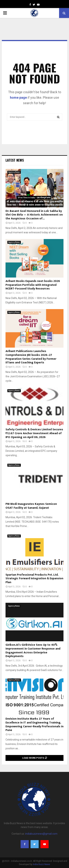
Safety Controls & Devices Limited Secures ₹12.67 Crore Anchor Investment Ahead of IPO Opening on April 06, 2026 (34, 433)
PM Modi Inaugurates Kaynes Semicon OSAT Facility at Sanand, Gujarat (31, 506)
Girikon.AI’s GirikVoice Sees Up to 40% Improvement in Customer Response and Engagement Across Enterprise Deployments (33, 651)
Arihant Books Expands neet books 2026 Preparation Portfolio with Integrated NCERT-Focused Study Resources (33, 285)
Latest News (15, 160)
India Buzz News (41, 864)
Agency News (14, 172)
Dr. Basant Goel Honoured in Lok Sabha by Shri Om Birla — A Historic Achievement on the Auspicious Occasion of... (34, 215)
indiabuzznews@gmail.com (41, 834)
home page (18, 97)
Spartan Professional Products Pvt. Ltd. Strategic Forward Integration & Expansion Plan (34, 579)
